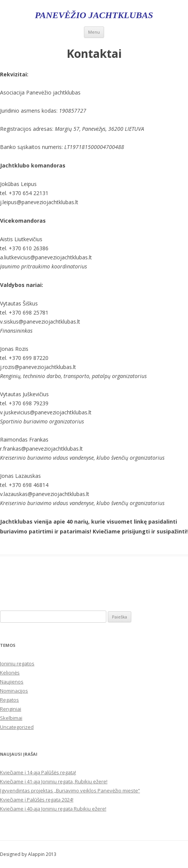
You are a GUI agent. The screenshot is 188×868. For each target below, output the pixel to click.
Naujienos (12, 682)
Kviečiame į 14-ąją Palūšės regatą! (38, 772)
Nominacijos (14, 691)
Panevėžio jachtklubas (94, 15)
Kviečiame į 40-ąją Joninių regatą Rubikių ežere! (53, 809)
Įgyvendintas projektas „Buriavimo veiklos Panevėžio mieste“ (70, 790)
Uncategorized (17, 727)
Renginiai (11, 709)
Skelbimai (11, 718)
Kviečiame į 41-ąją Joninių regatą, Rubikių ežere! (54, 781)
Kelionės (10, 673)
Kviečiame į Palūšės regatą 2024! (37, 800)
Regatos (9, 700)
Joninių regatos (17, 663)
